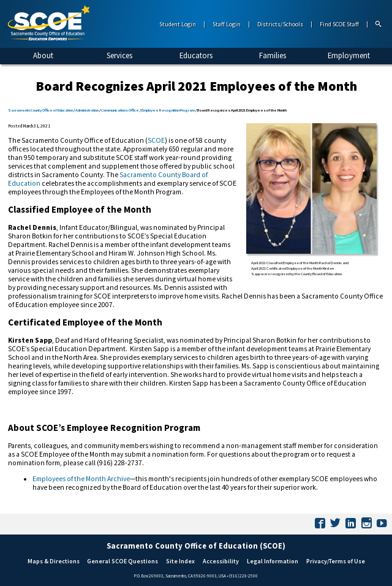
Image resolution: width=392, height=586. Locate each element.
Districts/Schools (280, 24)
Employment (349, 55)
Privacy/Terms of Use (336, 561)
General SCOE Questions (123, 561)
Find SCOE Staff (339, 24)
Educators (196, 55)
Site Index (180, 561)
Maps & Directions (54, 561)
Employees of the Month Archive (81, 479)
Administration (87, 110)
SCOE (156, 140)
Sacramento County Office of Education (40, 110)
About (43, 55)
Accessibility (221, 561)
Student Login (178, 24)
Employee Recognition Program (168, 110)
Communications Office (120, 110)
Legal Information (273, 561)
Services (119, 55)
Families (273, 55)
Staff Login (227, 24)
